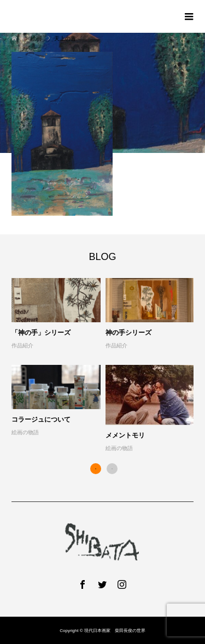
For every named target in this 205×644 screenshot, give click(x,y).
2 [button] (112, 469)
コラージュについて (41, 420)
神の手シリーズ (128, 333)
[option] (105, 366)
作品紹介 (22, 345)
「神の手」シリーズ (41, 333)
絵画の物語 (25, 432)
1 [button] (96, 469)
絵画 (37, 39)
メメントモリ (125, 435)
